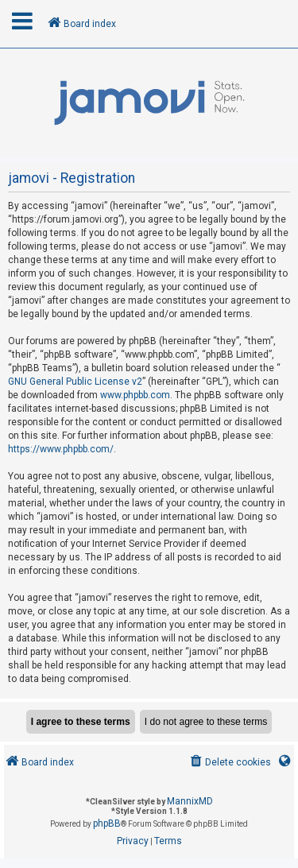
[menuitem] (229, 763)
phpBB (107, 823)
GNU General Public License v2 (75, 382)
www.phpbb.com (135, 395)
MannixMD (190, 801)
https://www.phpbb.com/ (61, 449)
